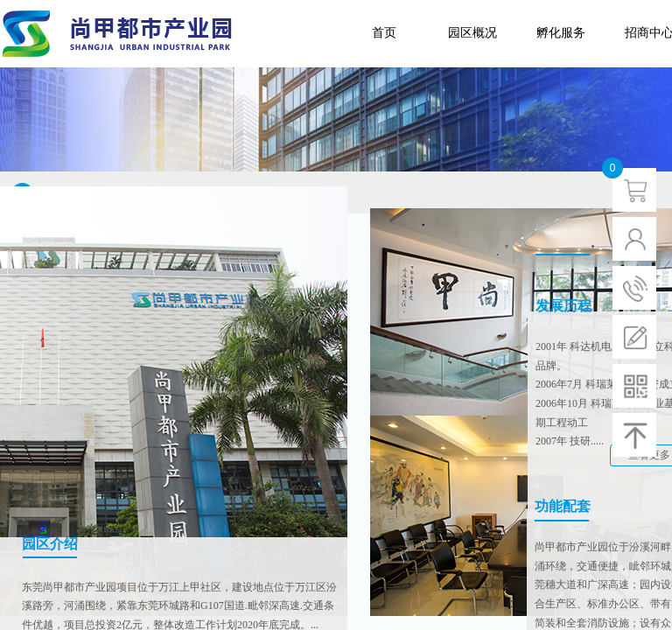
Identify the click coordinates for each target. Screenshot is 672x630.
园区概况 (472, 33)
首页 (384, 33)
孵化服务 (561, 33)
